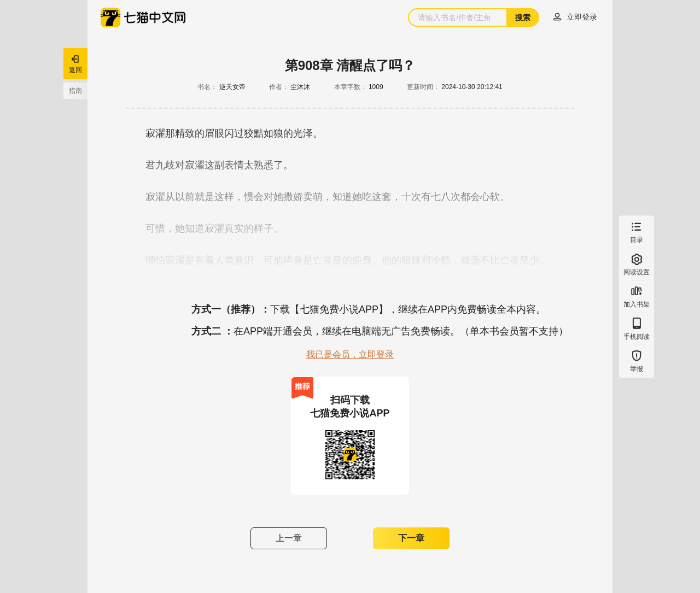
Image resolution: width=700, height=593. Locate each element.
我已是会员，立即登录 (350, 354)
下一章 (411, 538)
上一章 (289, 538)
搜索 (523, 17)
